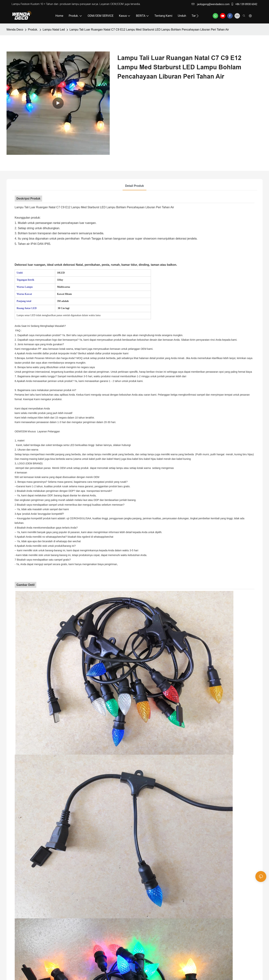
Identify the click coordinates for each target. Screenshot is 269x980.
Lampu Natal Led (54, 30)
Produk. (33, 30)
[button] (198, 16)
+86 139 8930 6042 (244, 4)
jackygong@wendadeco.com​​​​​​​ (211, 4)
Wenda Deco (15, 30)
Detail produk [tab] (134, 186)
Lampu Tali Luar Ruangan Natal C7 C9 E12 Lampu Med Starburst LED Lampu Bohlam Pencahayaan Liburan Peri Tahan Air (149, 30)
